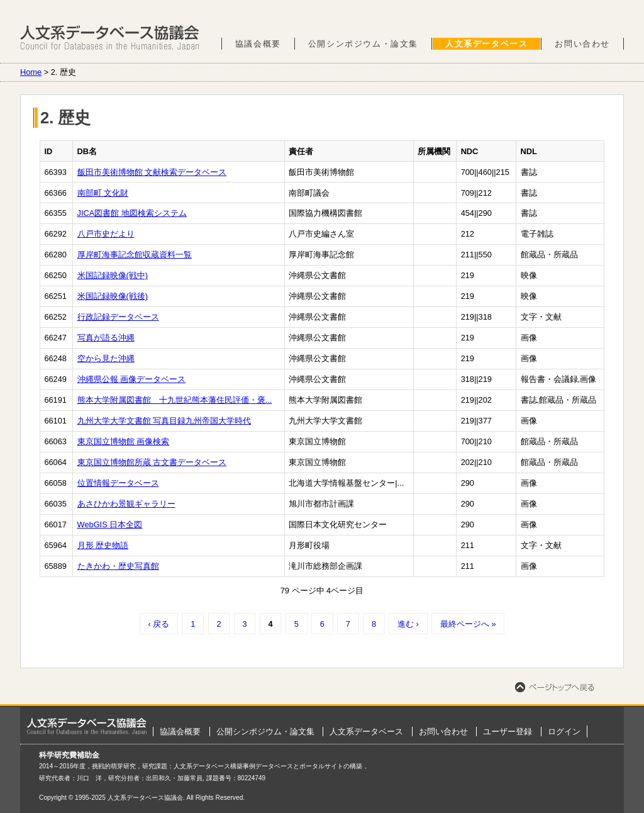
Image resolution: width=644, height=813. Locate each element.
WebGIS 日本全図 (110, 524)
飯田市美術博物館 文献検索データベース (152, 172)
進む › (408, 624)
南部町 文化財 (103, 193)
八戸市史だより (106, 234)
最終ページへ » (468, 624)
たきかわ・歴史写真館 (118, 566)
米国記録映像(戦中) (113, 275)
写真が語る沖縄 (106, 338)
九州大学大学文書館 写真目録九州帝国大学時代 (164, 421)
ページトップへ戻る (555, 687)
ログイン (564, 732)
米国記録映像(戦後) (113, 296)
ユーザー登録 (508, 732)
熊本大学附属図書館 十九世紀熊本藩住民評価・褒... (175, 400)
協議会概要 (258, 44)
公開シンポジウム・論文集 (363, 44)
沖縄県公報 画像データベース (132, 379)
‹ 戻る (158, 624)
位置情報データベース (118, 483)
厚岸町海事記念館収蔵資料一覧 (135, 255)
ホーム (87, 726)
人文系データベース (486, 44)
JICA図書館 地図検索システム (132, 213)
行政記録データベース (118, 317)
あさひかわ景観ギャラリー (126, 504)
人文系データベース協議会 (110, 38)
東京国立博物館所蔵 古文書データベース (152, 462)
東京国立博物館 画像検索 (124, 441)
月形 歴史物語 (103, 545)
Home (31, 72)
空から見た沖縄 (106, 358)
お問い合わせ (582, 44)
